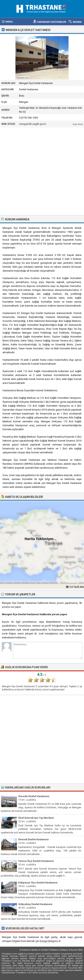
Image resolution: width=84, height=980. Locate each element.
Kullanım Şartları (30, 950)
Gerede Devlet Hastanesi (34, 796)
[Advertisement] (42, 171)
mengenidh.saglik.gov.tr (33, 124)
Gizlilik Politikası (49, 950)
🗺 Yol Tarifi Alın (75, 587)
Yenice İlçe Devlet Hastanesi (36, 861)
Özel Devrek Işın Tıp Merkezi (36, 818)
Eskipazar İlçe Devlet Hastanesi (38, 883)
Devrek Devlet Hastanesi (33, 839)
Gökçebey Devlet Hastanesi (35, 904)
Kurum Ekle (77, 950)
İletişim (64, 950)
